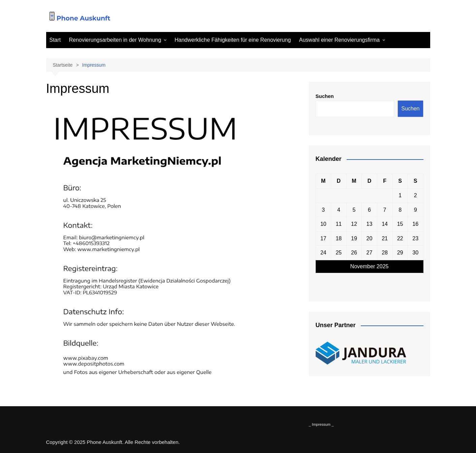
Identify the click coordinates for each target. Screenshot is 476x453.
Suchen (325, 96)
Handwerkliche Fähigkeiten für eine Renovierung (233, 40)
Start (55, 40)
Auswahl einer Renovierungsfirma (339, 40)
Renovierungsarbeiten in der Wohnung (115, 40)
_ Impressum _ (321, 424)
